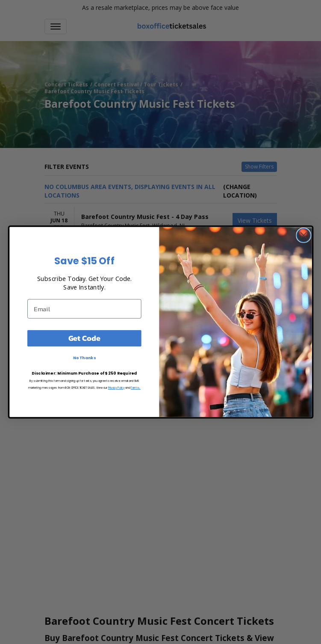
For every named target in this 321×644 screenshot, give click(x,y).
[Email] (84, 309)
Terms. (136, 387)
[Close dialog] (303, 235)
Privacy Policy (116, 387)
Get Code (84, 338)
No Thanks (84, 358)
